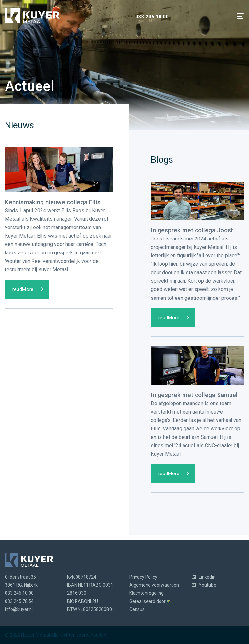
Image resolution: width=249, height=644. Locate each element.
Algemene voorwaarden (154, 585)
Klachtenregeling (147, 593)
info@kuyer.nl (19, 609)
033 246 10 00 (152, 17)
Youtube (204, 585)
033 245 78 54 (19, 601)
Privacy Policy (143, 577)
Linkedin (204, 577)
